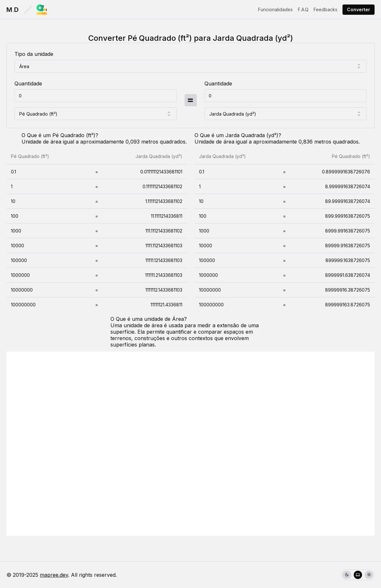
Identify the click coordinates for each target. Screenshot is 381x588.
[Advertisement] (190, 444)
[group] (358, 575)
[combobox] (190, 66)
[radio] (347, 575)
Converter (359, 9)
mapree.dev (54, 575)
